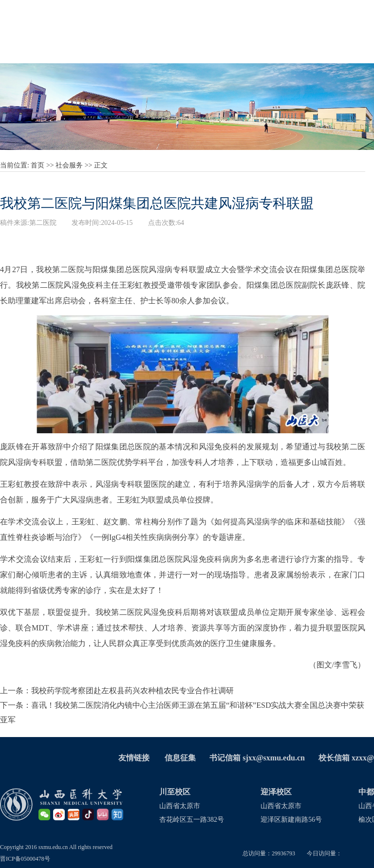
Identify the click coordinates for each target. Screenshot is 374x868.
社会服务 (69, 165)
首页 (37, 165)
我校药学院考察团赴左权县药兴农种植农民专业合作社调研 (132, 691)
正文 (101, 165)
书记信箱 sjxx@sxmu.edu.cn (257, 758)
